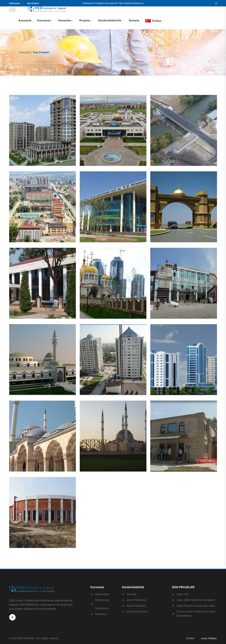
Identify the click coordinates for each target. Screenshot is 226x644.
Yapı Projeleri (33, 3)
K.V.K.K (190, 638)
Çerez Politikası (209, 638)
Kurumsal (44, 21)
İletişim (134, 21)
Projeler (85, 21)
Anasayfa (25, 21)
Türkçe (153, 21)
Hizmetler (65, 21)
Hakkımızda (14, 3)
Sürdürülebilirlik (110, 21)
